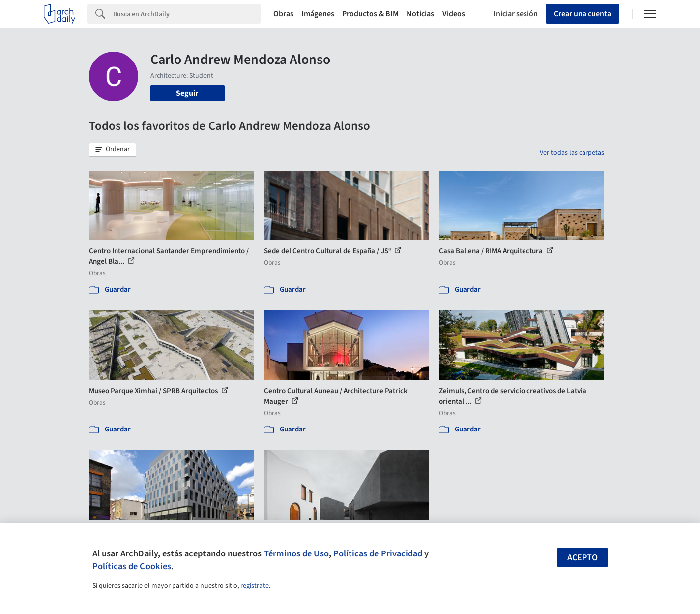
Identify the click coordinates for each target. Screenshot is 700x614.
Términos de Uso (296, 553)
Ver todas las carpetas (572, 153)
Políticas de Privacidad (378, 553)
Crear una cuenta (583, 14)
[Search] (187, 14)
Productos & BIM (370, 14)
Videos (454, 14)
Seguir (187, 93)
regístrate (255, 586)
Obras (283, 14)
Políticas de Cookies (132, 566)
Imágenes (318, 14)
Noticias (420, 14)
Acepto (583, 558)
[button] (113, 150)
